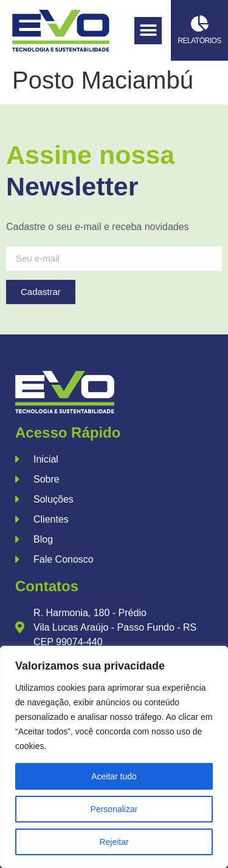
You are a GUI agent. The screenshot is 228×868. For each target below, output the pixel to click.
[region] (114, 757)
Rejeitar (114, 842)
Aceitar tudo (114, 776)
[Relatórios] (200, 23)
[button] (148, 31)
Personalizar (114, 809)
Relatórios (199, 41)
